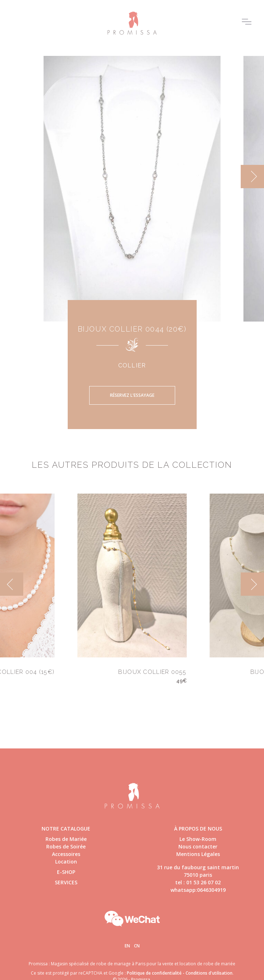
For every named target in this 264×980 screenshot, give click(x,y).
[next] (252, 177)
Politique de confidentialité (154, 973)
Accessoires (66, 854)
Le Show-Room (198, 839)
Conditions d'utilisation (209, 973)
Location (66, 862)
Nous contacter (198, 846)
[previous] (12, 584)
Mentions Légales (198, 854)
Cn (137, 946)
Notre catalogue (66, 829)
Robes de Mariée (66, 839)
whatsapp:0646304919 (198, 890)
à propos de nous (198, 829)
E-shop (66, 872)
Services (66, 882)
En (127, 946)
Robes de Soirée (66, 846)
